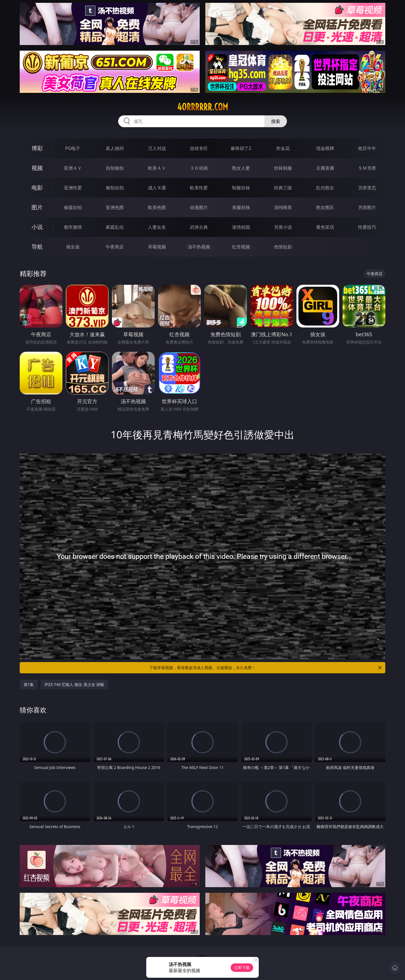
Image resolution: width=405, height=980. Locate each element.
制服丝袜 (241, 188)
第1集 (29, 684)
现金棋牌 (325, 148)
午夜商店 (115, 247)
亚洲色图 (115, 207)
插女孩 (73, 247)
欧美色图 (157, 207)
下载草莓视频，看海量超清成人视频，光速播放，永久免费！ (266, 668)
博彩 (37, 148)
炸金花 (283, 148)
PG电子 (73, 148)
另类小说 (283, 227)
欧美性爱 (199, 188)
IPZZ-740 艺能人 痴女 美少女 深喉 (74, 684)
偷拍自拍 (115, 188)
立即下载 (242, 967)
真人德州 (115, 148)
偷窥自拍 (73, 207)
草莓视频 (157, 247)
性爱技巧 (367, 227)
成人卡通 (157, 188)
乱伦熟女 (325, 188)
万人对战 (157, 148)
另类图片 (367, 207)
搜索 (276, 121)
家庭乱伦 (115, 227)
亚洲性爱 (73, 188)
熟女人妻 (241, 168)
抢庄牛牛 (367, 148)
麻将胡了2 (241, 148)
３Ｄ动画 (199, 168)
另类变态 (367, 188)
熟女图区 (325, 207)
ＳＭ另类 (367, 168)
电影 (37, 188)
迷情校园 (241, 227)
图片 (37, 207)
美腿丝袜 (241, 207)
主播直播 (325, 168)
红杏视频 (241, 247)
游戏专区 (199, 148)
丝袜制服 (283, 168)
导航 (37, 247)
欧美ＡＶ (157, 168)
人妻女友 (157, 227)
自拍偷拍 (115, 168)
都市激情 (73, 227)
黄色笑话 (325, 227)
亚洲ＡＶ (73, 168)
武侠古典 (199, 227)
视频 (37, 168)
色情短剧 (283, 247)
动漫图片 (199, 207)
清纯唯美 (283, 207)
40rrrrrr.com (203, 107)
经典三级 (283, 188)
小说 (37, 227)
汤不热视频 (199, 247)
